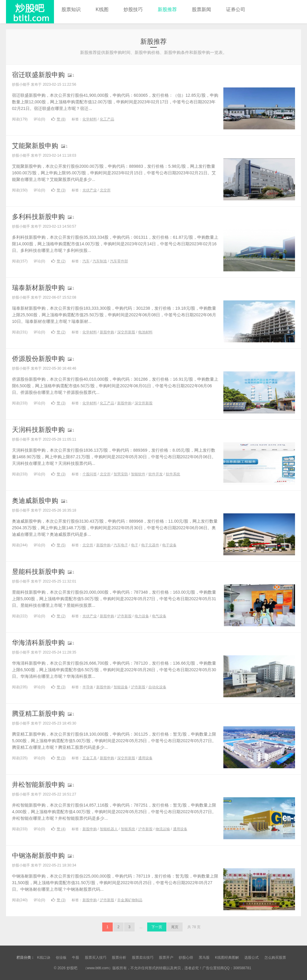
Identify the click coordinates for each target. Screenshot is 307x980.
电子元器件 (150, 545)
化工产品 (107, 119)
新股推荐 (167, 9)
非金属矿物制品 (130, 900)
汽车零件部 (119, 261)
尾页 (175, 927)
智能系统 (128, 829)
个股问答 (90, 474)
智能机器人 (109, 829)
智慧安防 (121, 474)
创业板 (61, 958)
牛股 (76, 958)
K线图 (102, 9)
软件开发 (156, 474)
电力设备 (142, 616)
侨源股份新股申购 (38, 359)
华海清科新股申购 (38, 643)
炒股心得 (186, 958)
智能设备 (121, 687)
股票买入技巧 (96, 958)
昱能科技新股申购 (38, 572)
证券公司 (236, 9)
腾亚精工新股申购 (38, 714)
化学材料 (90, 119)
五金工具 (90, 758)
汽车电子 (121, 545)
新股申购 (107, 332)
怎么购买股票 (275, 958)
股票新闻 (201, 9)
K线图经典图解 (227, 958)
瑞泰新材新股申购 (38, 288)
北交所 (105, 190)
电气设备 (159, 616)
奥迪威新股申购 (35, 501)
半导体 (88, 687)
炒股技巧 (133, 9)
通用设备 (145, 758)
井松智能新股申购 (38, 785)
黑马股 (204, 958)
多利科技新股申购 (38, 217)
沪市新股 (124, 616)
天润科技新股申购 (38, 430)
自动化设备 (157, 687)
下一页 (157, 927)
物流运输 (163, 829)
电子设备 (169, 545)
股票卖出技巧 (143, 958)
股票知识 (71, 9)
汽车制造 (100, 261)
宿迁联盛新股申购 (38, 75)
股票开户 (166, 958)
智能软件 (138, 474)
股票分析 (119, 958)
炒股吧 (30, 12)
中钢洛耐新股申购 (38, 856)
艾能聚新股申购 (35, 146)
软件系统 (173, 474)
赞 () (58, 119)
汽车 (86, 261)
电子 (135, 545)
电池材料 (145, 332)
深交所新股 (126, 332)
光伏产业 (90, 190)
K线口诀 (44, 958)
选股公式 (252, 958)
